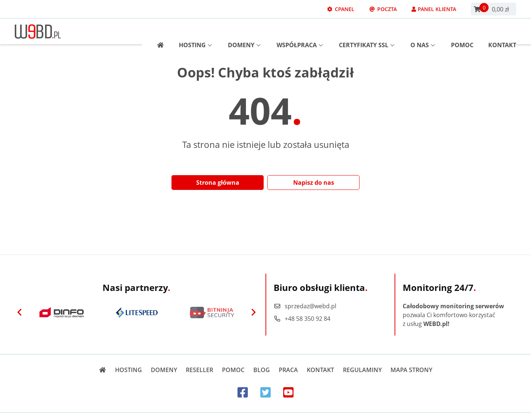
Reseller (199, 370)
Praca (288, 370)
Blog (262, 370)
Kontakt (502, 31)
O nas (423, 31)
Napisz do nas (314, 183)
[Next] (253, 313)
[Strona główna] (158, 31)
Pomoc (462, 31)
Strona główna (218, 183)
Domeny (244, 31)
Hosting (195, 31)
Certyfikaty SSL (367, 31)
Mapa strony (411, 370)
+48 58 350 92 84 (302, 319)
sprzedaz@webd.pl (305, 306)
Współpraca (300, 31)
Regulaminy (362, 370)
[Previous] (20, 313)
